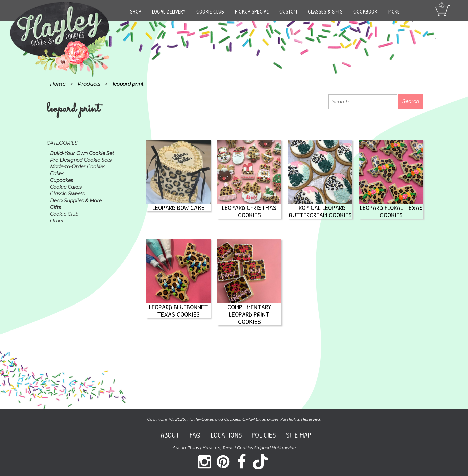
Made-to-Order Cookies (78, 167)
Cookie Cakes (66, 187)
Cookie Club (210, 11)
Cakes (57, 174)
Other (57, 221)
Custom (288, 11)
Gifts (56, 207)
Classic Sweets (67, 194)
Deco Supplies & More (76, 201)
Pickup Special (252, 11)
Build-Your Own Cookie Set (82, 153)
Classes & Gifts (325, 11)
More (394, 11)
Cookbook (365, 11)
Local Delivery (169, 11)
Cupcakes (61, 180)
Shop (136, 11)
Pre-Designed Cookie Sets (81, 160)
